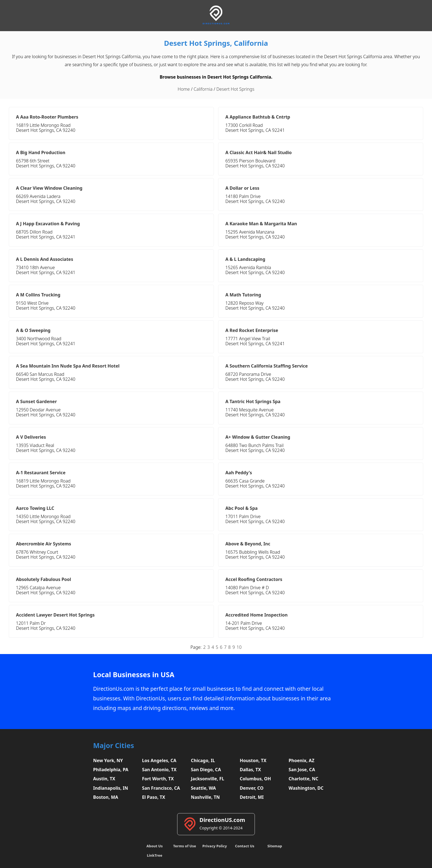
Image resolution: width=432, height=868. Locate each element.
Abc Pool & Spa (241, 508)
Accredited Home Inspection (256, 615)
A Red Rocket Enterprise (252, 330)
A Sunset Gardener (36, 401)
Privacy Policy (214, 846)
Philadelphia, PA (111, 770)
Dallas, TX (250, 770)
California (203, 89)
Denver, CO (252, 788)
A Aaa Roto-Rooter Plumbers (47, 117)
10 (239, 647)
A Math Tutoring (243, 295)
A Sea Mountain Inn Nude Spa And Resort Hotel (68, 366)
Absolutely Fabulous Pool (44, 579)
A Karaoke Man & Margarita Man (261, 224)
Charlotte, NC (304, 779)
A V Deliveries (31, 437)
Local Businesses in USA (134, 675)
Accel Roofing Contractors (254, 579)
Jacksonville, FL (208, 779)
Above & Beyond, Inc (248, 544)
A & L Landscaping (245, 259)
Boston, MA (106, 797)
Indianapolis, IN (111, 788)
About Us (155, 846)
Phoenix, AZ (302, 760)
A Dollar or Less (242, 188)
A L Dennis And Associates (44, 259)
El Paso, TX (153, 797)
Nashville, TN (205, 797)
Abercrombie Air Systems (44, 544)
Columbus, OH (255, 779)
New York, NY (108, 760)
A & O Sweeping (33, 330)
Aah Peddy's (239, 473)
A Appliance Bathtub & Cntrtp (258, 117)
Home (184, 89)
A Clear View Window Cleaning (49, 188)
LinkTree (155, 855)
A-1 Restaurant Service (41, 473)
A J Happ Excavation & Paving (48, 224)
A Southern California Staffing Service (267, 366)
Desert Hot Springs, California (216, 43)
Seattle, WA (203, 788)
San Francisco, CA (161, 788)
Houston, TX (253, 760)
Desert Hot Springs (235, 89)
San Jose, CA (302, 770)
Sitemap (275, 846)
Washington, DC (306, 788)
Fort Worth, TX (158, 779)
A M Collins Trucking (38, 295)
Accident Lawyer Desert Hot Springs (55, 615)
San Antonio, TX (159, 770)
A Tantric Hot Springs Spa (253, 401)
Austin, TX (104, 779)
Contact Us (245, 846)
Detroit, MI (252, 797)
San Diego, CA (206, 770)
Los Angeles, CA (159, 760)
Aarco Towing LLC (35, 508)
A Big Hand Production (41, 152)
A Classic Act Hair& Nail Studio (259, 152)
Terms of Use (184, 846)
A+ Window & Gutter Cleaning (258, 437)
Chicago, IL (203, 760)
